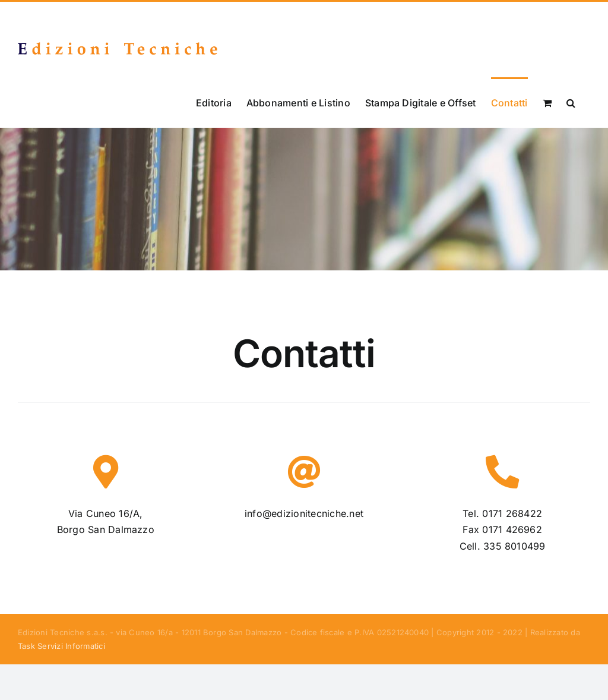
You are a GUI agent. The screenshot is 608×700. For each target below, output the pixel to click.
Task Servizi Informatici (61, 645)
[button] (571, 102)
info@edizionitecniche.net (304, 513)
